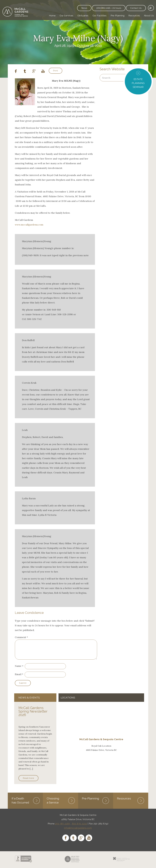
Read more (28, 781)
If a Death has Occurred (20, 803)
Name (18, 669)
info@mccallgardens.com (78, 831)
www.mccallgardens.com (29, 225)
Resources (134, 16)
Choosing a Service (53, 803)
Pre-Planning (118, 16)
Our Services (66, 16)
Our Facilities (100, 16)
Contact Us (136, 8)
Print (56, 71)
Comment (21, 637)
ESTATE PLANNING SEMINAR (138, 83)
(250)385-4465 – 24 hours (109, 8)
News (84, 8)
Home (52, 16)
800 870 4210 (80, 827)
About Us (149, 16)
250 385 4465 (63, 827)
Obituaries (83, 16)
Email (18, 677)
